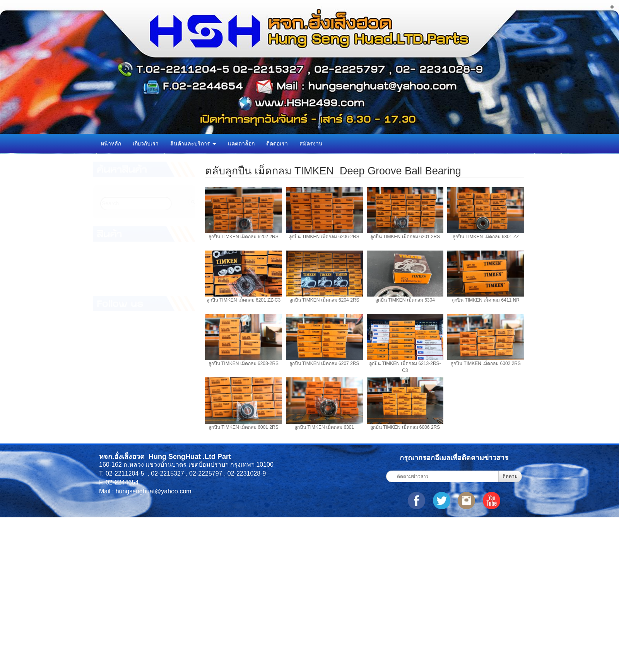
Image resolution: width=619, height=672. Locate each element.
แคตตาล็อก (241, 143)
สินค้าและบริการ (193, 143)
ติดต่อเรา (277, 143)
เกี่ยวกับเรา (146, 143)
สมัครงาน (311, 143)
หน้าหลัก (111, 143)
